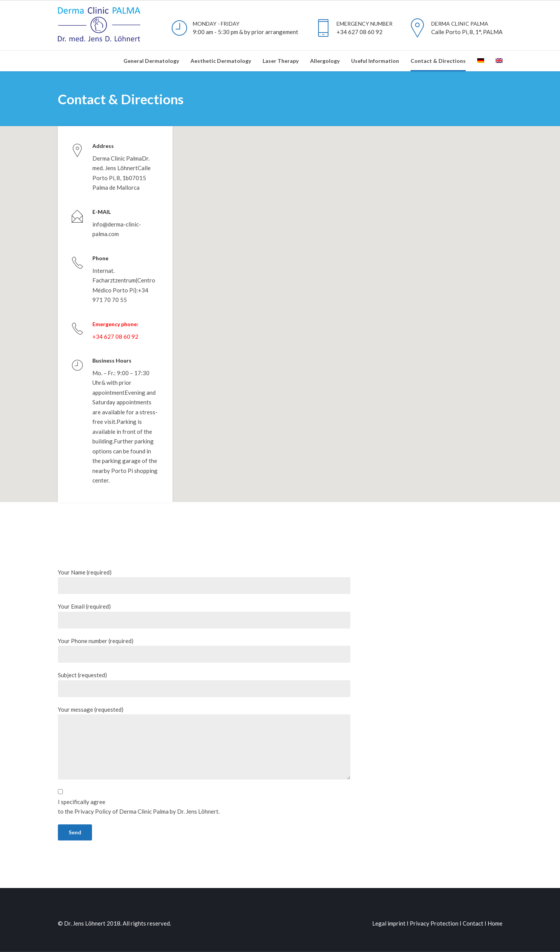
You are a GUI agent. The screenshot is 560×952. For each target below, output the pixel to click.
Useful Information (375, 61)
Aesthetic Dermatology (221, 61)
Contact (473, 912)
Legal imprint (389, 912)
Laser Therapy (281, 61)
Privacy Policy (93, 800)
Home (495, 912)
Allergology (325, 61)
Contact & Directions (438, 61)
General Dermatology (151, 61)
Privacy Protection (434, 912)
